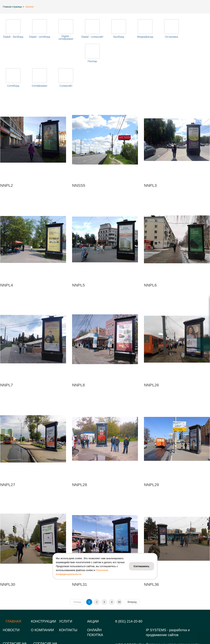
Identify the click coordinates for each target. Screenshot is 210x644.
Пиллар (197, 37)
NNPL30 (8, 562)
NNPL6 (150, 263)
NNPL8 (78, 363)
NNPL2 (7, 163)
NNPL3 (150, 163)
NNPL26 (151, 363)
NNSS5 (79, 163)
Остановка (171, 37)
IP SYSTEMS (156, 608)
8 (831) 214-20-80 (129, 599)
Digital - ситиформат (66, 38)
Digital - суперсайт (92, 37)
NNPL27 (8, 462)
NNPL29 (151, 462)
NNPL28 (80, 462)
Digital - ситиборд (39, 37)
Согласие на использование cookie (173, 622)
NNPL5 (78, 263)
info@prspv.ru (129, 623)
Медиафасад (144, 37)
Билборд (118, 37)
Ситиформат (39, 63)
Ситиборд (13, 63)
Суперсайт (66, 63)
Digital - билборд (13, 37)
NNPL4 (7, 263)
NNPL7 (7, 363)
